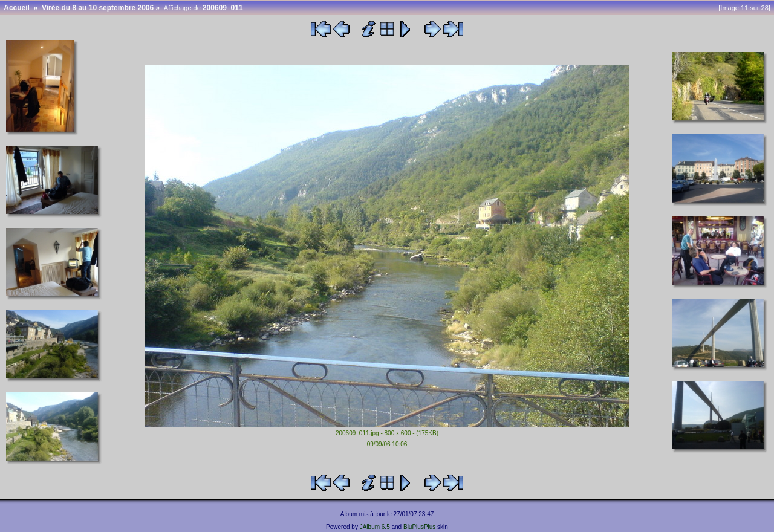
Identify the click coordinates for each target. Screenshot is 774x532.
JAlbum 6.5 (375, 527)
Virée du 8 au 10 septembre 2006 (98, 8)
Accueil (17, 8)
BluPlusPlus (419, 527)
